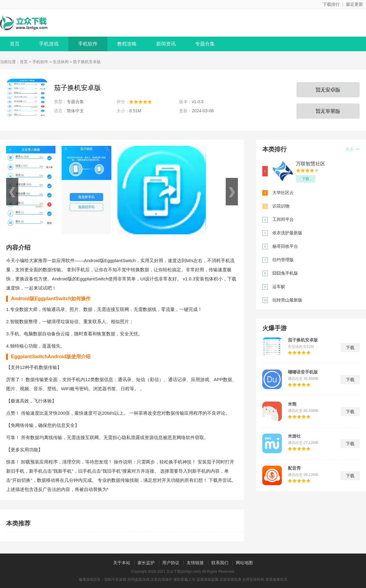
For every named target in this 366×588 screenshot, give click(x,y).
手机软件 (88, 44)
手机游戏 (49, 44)
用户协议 (171, 563)
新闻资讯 (166, 44)
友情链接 (195, 563)
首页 (15, 44)
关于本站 (122, 563)
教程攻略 (127, 44)
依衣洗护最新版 (287, 233)
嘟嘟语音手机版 (303, 372)
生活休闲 (61, 62)
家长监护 (146, 563)
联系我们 (220, 563)
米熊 (292, 404)
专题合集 (205, 44)
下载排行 (331, 4)
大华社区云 (283, 193)
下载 (306, 179)
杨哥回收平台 (285, 246)
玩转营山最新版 (287, 300)
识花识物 (281, 206)
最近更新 (354, 4)
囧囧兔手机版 (285, 273)
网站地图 (244, 563)
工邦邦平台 (283, 219)
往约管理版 (283, 260)
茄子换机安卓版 (303, 340)
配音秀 (294, 468)
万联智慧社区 (310, 164)
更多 (352, 149)
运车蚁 (279, 287)
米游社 (294, 436)
